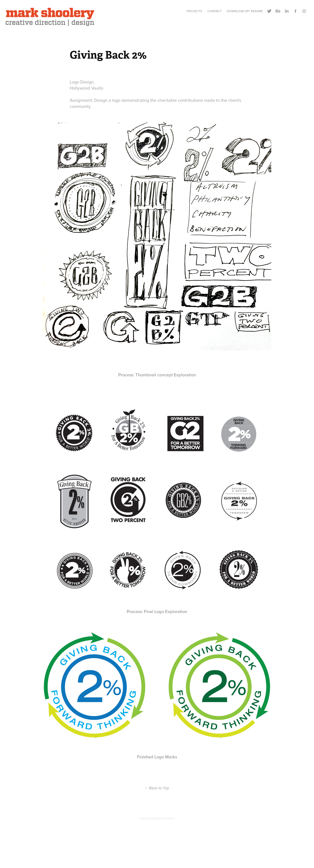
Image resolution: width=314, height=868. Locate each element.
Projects (194, 11)
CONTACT (214, 11)
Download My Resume (245, 11)
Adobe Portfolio (165, 818)
